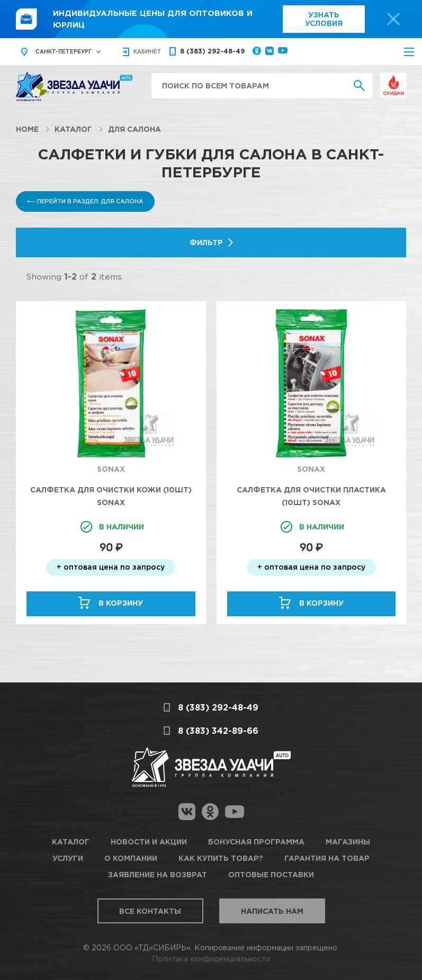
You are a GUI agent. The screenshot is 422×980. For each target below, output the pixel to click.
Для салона (134, 129)
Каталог (73, 129)
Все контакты (150, 911)
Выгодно (393, 79)
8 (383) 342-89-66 (218, 731)
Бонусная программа (256, 842)
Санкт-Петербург (64, 52)
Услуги (68, 858)
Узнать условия (324, 19)
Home (27, 129)
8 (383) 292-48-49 (212, 51)
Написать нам (272, 911)
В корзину (121, 603)
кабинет (147, 52)
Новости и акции (149, 842)
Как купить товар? (221, 858)
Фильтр (206, 242)
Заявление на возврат (158, 874)
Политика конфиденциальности (211, 959)
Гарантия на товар (327, 858)
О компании (131, 858)
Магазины (348, 842)
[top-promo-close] (393, 19)
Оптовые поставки (271, 874)
